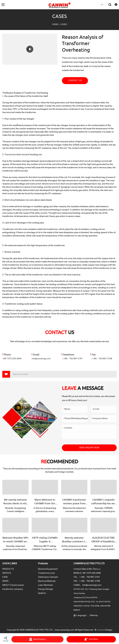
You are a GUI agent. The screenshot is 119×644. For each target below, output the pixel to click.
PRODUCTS (8, 569)
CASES (64, 24)
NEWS (5, 581)
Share (6, 639)
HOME (55, 24)
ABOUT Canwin (10, 585)
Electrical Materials (47, 581)
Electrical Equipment (48, 569)
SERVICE (7, 573)
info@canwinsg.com (41, 359)
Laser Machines (45, 585)
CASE (5, 577)
